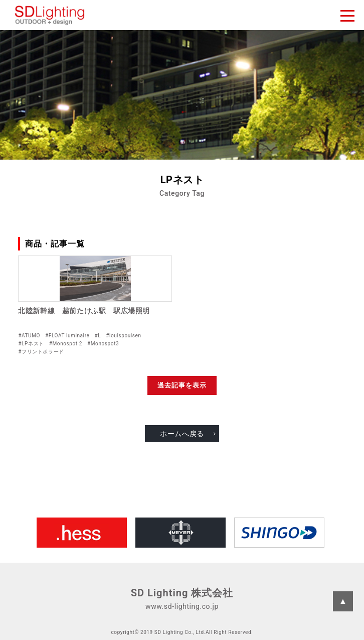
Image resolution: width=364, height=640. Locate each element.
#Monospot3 (103, 344)
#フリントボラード (41, 352)
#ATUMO (29, 336)
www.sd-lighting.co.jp (182, 606)
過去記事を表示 (182, 385)
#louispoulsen (123, 336)
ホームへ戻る (182, 434)
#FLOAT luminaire (67, 336)
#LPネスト (31, 344)
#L (98, 336)
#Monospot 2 (66, 344)
